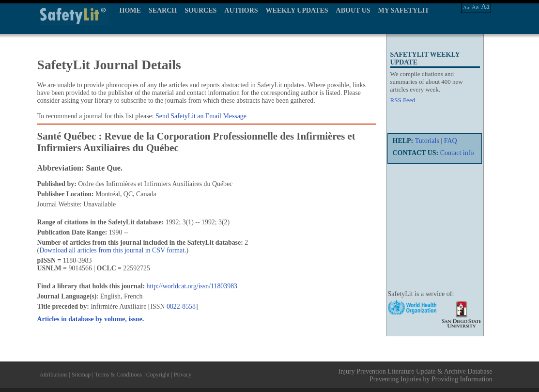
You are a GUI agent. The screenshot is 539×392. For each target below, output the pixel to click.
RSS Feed (403, 100)
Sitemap (81, 375)
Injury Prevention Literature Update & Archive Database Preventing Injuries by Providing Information (416, 375)
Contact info (457, 153)
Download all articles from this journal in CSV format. (113, 250)
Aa (466, 7)
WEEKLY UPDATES (297, 10)
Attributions (54, 375)
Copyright (158, 375)
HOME (130, 10)
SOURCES (200, 10)
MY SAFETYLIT (404, 10)
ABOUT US (353, 10)
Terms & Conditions (118, 375)
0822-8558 (181, 306)
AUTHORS (241, 10)
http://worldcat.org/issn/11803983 (192, 286)
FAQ (451, 141)
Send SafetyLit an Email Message (201, 116)
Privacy (183, 375)
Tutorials (427, 141)
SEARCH (163, 10)
